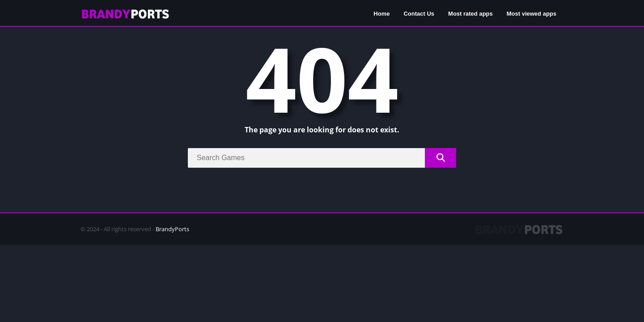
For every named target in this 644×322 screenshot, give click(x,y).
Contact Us (419, 14)
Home (381, 14)
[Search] (322, 158)
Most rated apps (470, 14)
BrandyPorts (172, 229)
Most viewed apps (532, 14)
